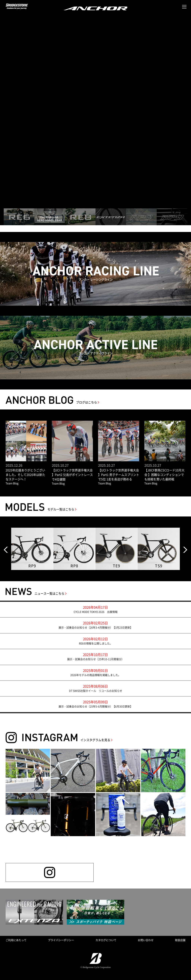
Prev (6, 550)
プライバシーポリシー (61, 940)
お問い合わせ (146, 940)
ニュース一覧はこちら (49, 593)
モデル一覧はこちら (61, 509)
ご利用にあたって (16, 940)
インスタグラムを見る (95, 740)
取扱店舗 (180, 940)
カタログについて (106, 940)
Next (185, 550)
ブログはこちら (87, 402)
